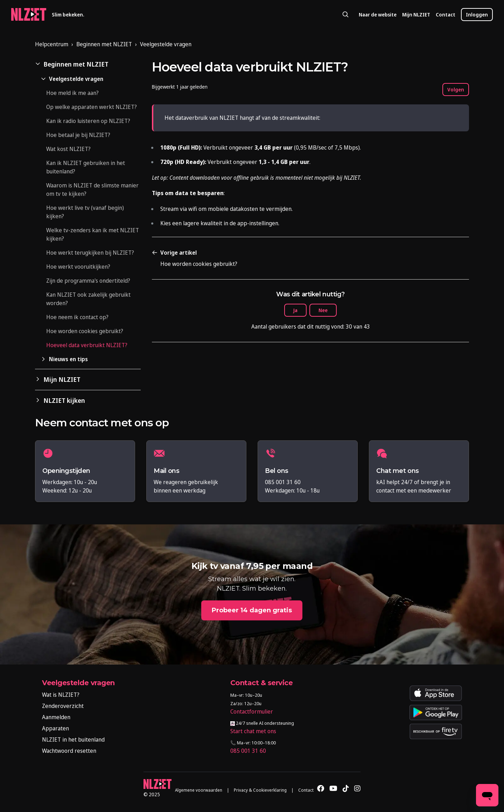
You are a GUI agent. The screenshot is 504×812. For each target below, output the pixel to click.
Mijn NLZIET (416, 15)
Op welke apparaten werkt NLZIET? (92, 107)
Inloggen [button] (477, 15)
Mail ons (166, 471)
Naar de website (378, 15)
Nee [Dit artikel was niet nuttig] (323, 310)
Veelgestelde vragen (166, 44)
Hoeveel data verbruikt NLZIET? (87, 345)
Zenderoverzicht (63, 706)
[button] (88, 64)
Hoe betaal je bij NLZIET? (78, 135)
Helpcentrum (52, 44)
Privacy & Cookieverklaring (260, 790)
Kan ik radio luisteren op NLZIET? (88, 121)
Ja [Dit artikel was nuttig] (295, 310)
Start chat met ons (253, 731)
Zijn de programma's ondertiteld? (88, 281)
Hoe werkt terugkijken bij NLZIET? (90, 253)
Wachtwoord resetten (69, 751)
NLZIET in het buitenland (73, 739)
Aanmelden (56, 717)
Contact (446, 15)
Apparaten (55, 728)
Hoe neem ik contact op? (77, 317)
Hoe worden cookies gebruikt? (85, 331)
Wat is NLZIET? (61, 695)
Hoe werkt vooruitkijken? (78, 267)
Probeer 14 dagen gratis (252, 610)
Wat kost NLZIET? (68, 149)
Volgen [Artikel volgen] (456, 90)
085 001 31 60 (248, 751)
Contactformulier (252, 711)
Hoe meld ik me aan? (72, 93)
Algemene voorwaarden (199, 790)
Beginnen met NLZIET (104, 44)
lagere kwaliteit (203, 223)
